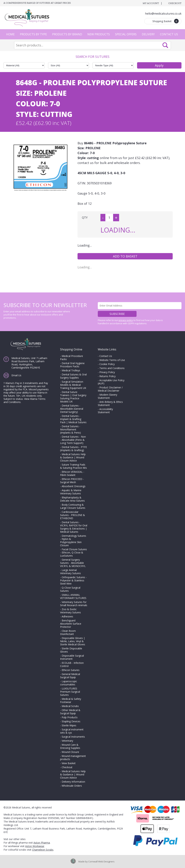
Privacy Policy (107, 372)
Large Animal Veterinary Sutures (70, 572)
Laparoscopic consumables (69, 683)
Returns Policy (107, 376)
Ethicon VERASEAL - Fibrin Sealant (72, 473)
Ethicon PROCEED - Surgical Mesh (72, 481)
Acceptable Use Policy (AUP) (111, 382)
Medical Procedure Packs (72, 358)
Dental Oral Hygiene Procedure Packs (72, 365)
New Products (99, 34)
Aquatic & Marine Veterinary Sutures (71, 492)
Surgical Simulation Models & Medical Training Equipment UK (73, 385)
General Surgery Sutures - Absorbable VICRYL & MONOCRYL (73, 563)
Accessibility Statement (105, 411)
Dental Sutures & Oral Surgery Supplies (73, 376)
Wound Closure (70, 752)
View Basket (69, 763)
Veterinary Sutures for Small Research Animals (74, 604)
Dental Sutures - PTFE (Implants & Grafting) (73, 449)
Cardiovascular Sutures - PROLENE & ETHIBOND (73, 515)
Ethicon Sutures (71, 670)
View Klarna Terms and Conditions (24, 400)
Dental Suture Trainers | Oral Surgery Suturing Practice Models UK (73, 397)
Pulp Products (70, 717)
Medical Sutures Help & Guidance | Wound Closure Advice (73, 457)
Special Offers (126, 34)
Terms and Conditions (112, 368)
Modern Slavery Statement (107, 396)
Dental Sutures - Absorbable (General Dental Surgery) (72, 409)
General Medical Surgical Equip (70, 676)
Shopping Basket (166, 21)
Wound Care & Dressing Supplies (70, 746)
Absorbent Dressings (74, 486)
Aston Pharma (42, 843)
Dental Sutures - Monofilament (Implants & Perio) (70, 429)
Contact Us (169, 34)
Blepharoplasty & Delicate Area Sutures (72, 499)
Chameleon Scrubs (43, 850)
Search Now (165, 45)
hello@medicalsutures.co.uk (163, 14)
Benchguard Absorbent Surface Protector (71, 624)
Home (10, 34)
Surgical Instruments (73, 737)
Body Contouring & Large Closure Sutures (73, 506)
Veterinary (67, 741)
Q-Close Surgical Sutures (70, 589)
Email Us (16, 375)
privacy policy (126, 320)
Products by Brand (67, 34)
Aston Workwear (35, 846)
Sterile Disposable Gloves (71, 650)
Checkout (175, 3)
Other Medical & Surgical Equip (70, 712)
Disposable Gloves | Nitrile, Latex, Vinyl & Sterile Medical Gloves (73, 641)
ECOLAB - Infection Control (72, 664)
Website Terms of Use (112, 360)
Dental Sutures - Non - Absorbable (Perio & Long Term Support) (73, 440)
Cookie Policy (107, 364)
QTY (85, 218)
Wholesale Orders (72, 786)
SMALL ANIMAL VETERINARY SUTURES (73, 596)
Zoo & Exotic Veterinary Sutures (70, 611)
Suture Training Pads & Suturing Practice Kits (73, 466)
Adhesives (67, 616)
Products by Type (33, 34)
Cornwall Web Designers (101, 861)
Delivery (148, 34)
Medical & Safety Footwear (71, 700)
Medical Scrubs (70, 706)
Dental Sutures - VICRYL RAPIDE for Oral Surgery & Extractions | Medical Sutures (74, 527)
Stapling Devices (71, 721)
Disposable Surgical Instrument (72, 657)
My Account (151, 3)
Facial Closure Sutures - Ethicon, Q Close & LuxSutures (73, 552)
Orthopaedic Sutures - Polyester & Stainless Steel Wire (73, 580)
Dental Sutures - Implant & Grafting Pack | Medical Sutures (73, 419)
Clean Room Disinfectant (68, 632)
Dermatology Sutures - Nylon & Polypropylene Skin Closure (73, 541)
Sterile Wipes (69, 725)
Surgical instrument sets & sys (72, 731)
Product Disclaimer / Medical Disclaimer (110, 389)
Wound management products (73, 758)
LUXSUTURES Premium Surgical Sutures (70, 692)
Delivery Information (73, 782)
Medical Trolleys (71, 370)
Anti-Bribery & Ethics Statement (110, 403)
